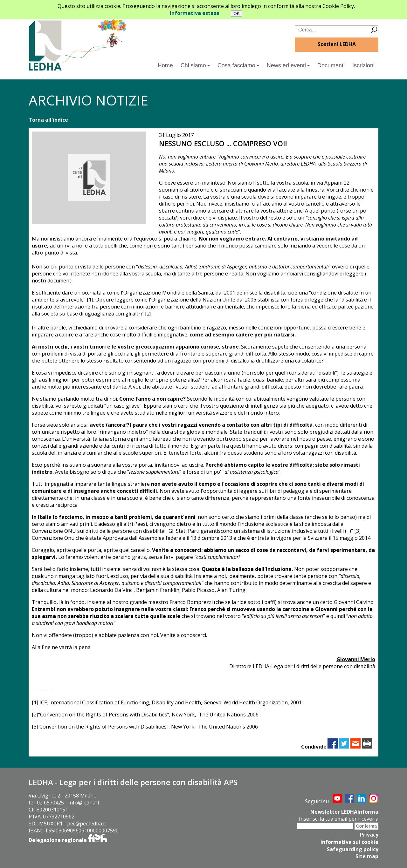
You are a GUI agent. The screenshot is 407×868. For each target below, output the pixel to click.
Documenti (331, 65)
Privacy (369, 834)
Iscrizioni (363, 65)
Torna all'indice (48, 120)
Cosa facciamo (238, 65)
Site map (367, 855)
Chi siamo (195, 65)
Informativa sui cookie (349, 841)
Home (165, 65)
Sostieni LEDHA (337, 44)
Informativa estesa (195, 13)
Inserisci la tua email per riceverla (339, 818)
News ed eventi (288, 65)
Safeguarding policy (353, 848)
